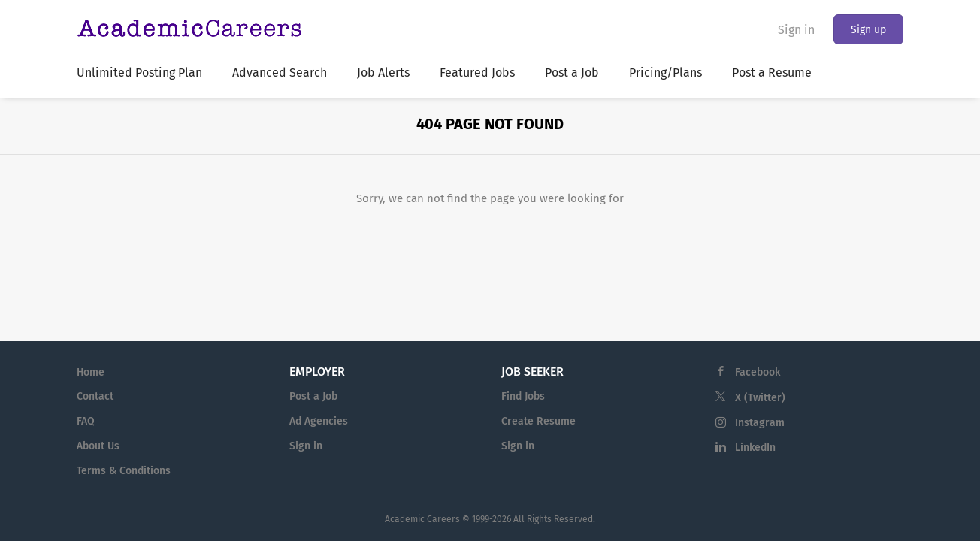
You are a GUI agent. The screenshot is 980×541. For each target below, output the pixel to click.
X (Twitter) (760, 398)
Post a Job (313, 396)
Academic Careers (422, 519)
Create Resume (538, 421)
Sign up (868, 30)
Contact (95, 396)
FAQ (86, 421)
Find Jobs (523, 396)
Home (91, 372)
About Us (98, 446)
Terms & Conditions (124, 471)
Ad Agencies (319, 421)
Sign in (796, 30)
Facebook (758, 372)
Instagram (760, 423)
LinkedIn (755, 447)
